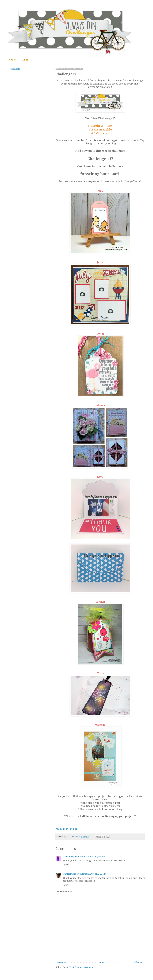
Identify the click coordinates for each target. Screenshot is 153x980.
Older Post (139, 962)
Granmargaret (71, 857)
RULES (25, 60)
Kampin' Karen (71, 874)
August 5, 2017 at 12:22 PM (93, 874)
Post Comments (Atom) (81, 967)
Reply (66, 865)
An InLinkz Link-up (67, 829)
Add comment (64, 892)
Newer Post (62, 962)
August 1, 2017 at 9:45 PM (92, 857)
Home (12, 60)
